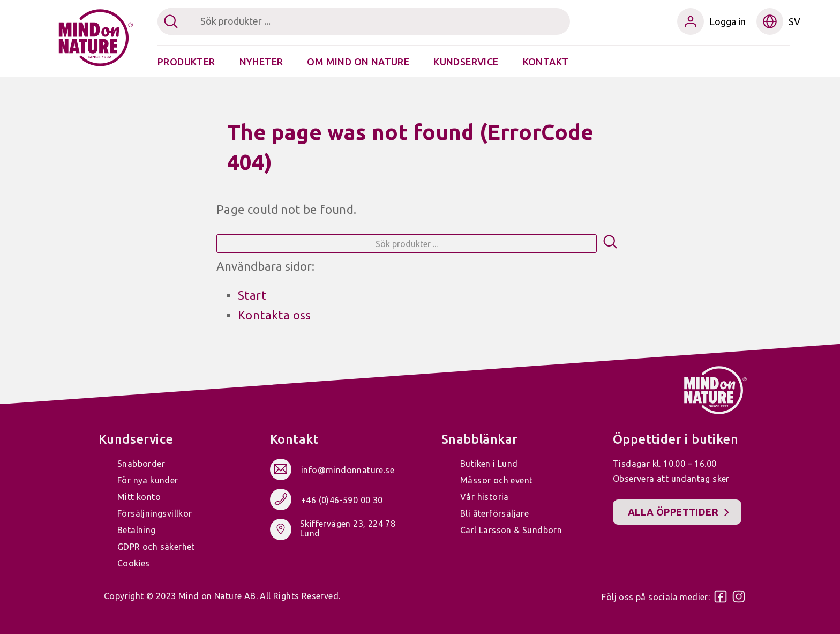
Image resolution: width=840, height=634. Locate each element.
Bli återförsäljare (494, 513)
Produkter (186, 62)
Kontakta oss (275, 315)
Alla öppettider (673, 512)
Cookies (134, 563)
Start (252, 295)
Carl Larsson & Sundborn (511, 530)
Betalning (137, 530)
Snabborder (141, 464)
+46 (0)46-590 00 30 (342, 501)
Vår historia (485, 497)
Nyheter (261, 62)
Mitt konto (139, 497)
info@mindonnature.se (348, 471)
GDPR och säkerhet (156, 547)
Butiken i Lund (489, 464)
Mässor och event (496, 480)
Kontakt (546, 62)
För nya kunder (148, 480)
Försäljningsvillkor (155, 513)
